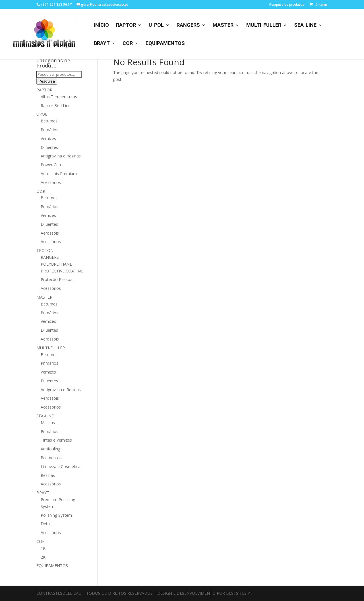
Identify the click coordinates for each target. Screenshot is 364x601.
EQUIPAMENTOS (165, 44)
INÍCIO (101, 25)
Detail (46, 524)
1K (43, 548)
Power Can (51, 165)
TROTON (45, 250)
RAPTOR (126, 25)
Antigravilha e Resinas (61, 156)
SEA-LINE (305, 25)
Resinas (48, 475)
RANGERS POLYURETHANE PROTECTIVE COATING (62, 264)
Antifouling (50, 449)
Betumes (49, 121)
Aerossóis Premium (59, 174)
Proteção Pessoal (57, 279)
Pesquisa (47, 81)
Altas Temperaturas (59, 97)
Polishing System (56, 515)
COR (128, 44)
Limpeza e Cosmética (61, 466)
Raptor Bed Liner (56, 105)
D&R (41, 191)
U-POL (156, 25)
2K (43, 557)
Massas (48, 423)
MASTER (223, 25)
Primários (49, 130)
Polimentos (51, 458)
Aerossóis (50, 233)
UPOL (42, 114)
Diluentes (49, 147)
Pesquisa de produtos (287, 5)
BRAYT (102, 44)
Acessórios (51, 182)
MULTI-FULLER (264, 25)
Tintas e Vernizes (56, 440)
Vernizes (48, 139)
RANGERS (188, 25)
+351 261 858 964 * (56, 4)
